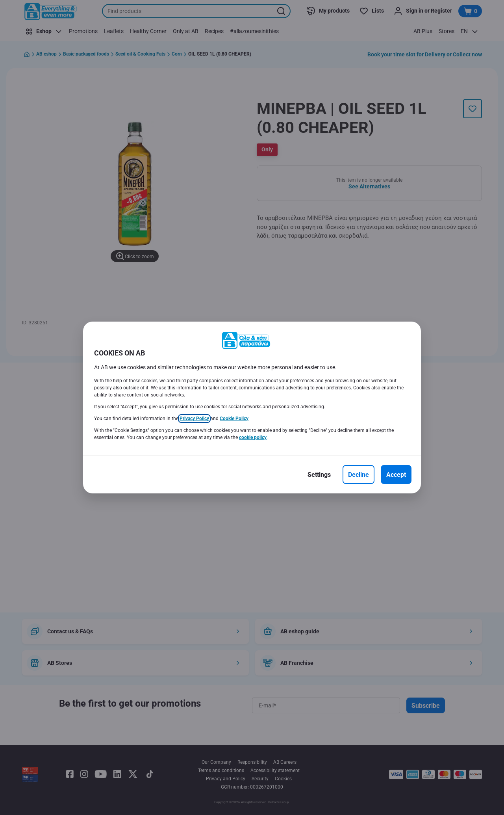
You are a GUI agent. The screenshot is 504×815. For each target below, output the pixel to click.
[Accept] (396, 474)
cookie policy (253, 437)
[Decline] (359, 474)
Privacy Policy (194, 419)
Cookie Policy (234, 419)
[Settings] (319, 474)
